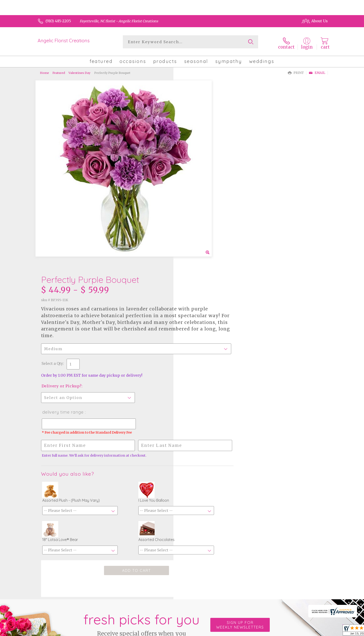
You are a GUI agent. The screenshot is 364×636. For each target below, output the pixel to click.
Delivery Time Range (204, 222)
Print (296, 71)
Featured (59, 71)
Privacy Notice (250, 631)
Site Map (315, 631)
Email (317, 71)
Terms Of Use (221, 631)
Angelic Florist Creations (64, 41)
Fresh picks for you (141, 481)
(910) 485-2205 (58, 21)
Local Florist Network (285, 631)
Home (44, 71)
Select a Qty (193, 174)
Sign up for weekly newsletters (240, 478)
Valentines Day (79, 71)
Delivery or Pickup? (202, 196)
